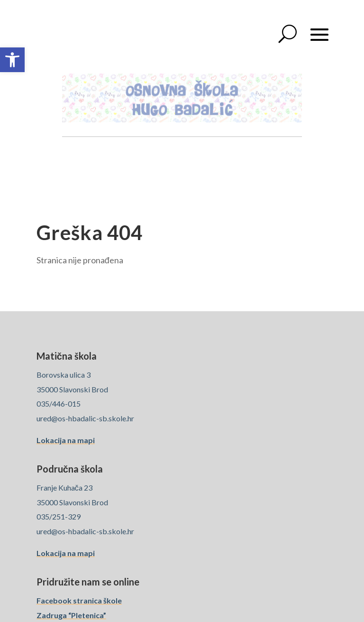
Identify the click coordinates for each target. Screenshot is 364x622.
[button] (12, 60)
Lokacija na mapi (66, 440)
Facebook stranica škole (79, 600)
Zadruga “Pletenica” (71, 615)
